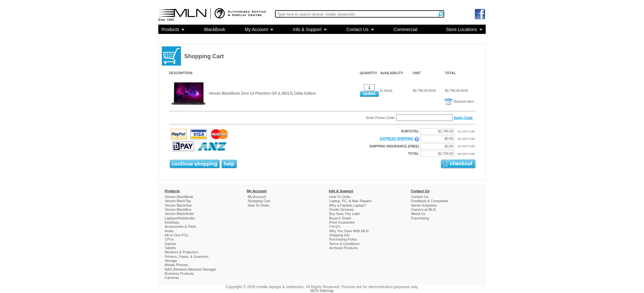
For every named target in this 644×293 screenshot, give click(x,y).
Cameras (172, 278)
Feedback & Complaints (430, 201)
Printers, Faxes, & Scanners (187, 257)
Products (170, 29)
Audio (169, 231)
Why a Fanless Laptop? (348, 205)
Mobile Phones (176, 265)
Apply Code (463, 118)
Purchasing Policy (343, 239)
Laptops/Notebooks (180, 218)
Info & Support (307, 29)
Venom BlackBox (178, 210)
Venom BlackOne (178, 205)
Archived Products (344, 248)
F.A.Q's (335, 226)
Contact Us (357, 29)
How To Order (259, 205)
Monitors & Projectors (181, 252)
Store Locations (462, 29)
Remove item (459, 101)
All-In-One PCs (176, 235)
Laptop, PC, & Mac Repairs (351, 201)
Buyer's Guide (340, 218)
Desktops (172, 222)
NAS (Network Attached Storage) (190, 269)
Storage (171, 261)
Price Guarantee (342, 222)
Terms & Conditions (345, 244)
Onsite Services (342, 210)
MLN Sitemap (322, 291)
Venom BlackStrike (179, 214)
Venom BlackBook (179, 197)
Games (170, 244)
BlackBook (215, 29)
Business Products (179, 273)
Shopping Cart (259, 201)
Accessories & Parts (180, 226)
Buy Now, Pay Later (345, 214)
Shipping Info (340, 235)
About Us (418, 214)
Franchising (420, 218)
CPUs (169, 239)
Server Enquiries (424, 205)
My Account (256, 29)
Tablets (170, 248)
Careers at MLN (423, 210)
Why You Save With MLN (349, 231)
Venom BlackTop (178, 201)
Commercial (406, 29)
